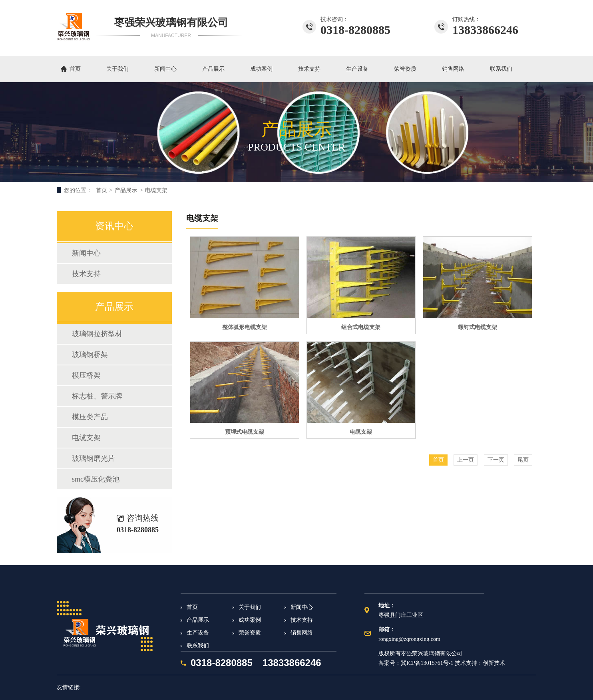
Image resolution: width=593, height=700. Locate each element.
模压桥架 (86, 375)
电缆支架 (156, 190)
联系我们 (501, 69)
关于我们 (117, 69)
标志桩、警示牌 (97, 396)
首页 (75, 69)
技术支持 (309, 69)
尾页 (523, 460)
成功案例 (261, 69)
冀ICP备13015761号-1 (427, 663)
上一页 (466, 460)
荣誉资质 (405, 69)
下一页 (496, 460)
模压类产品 (90, 417)
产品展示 (213, 69)
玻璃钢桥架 (90, 355)
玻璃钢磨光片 (94, 458)
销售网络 (453, 69)
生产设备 (357, 69)
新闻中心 (165, 69)
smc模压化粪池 (96, 479)
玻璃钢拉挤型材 (97, 334)
